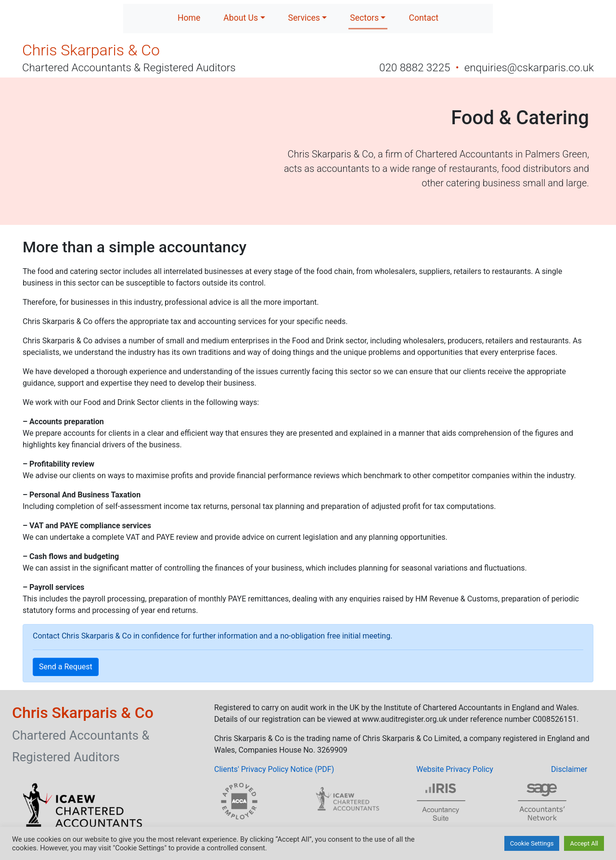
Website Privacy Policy (455, 769)
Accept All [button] (584, 843)
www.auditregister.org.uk (404, 719)
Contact (423, 18)
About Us (241, 18)
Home (189, 18)
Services (304, 18)
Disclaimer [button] (569, 769)
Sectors (364, 18)
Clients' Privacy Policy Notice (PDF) (274, 769)
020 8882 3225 (416, 67)
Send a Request (66, 667)
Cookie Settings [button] (532, 843)
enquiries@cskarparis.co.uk (529, 67)
